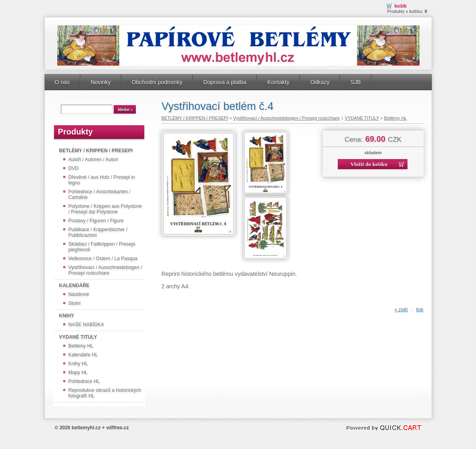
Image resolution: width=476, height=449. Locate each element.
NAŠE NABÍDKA (86, 325)
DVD (74, 168)
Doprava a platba (225, 82)
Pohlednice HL (84, 381)
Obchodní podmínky (157, 82)
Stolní (75, 303)
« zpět (401, 310)
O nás (62, 82)
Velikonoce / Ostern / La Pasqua (103, 259)
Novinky (101, 82)
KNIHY (67, 316)
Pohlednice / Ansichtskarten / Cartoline (100, 194)
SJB (355, 82)
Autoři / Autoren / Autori (93, 159)
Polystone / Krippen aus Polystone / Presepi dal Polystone (105, 209)
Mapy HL (78, 372)
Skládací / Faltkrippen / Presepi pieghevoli (102, 247)
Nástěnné (79, 294)
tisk (420, 310)
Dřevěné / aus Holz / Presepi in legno (102, 180)
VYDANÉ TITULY (78, 337)
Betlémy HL (81, 346)
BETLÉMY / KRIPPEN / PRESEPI (96, 151)
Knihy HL (78, 364)
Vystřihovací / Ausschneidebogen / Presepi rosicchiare (105, 270)
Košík (400, 6)
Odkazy (320, 82)
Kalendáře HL (83, 355)
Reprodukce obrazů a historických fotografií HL (105, 393)
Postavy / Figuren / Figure (96, 221)
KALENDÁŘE (74, 286)
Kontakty (278, 82)
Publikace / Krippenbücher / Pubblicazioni (98, 232)
